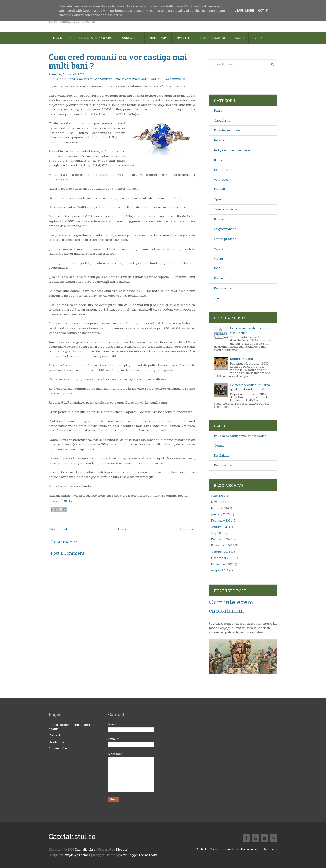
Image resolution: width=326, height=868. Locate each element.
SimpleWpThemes (77, 855)
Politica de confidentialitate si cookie (240, 436)
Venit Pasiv (222, 180)
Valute (219, 249)
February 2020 (222, 539)
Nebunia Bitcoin (241, 359)
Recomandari (224, 288)
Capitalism (85, 79)
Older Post (186, 529)
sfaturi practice (213, 38)
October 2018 (221, 552)
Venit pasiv (158, 38)
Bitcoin (219, 219)
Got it (263, 11)
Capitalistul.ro (72, 836)
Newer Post (58, 529)
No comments (175, 79)
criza (218, 298)
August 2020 (220, 527)
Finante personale (127, 79)
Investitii (184, 38)
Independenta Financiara (232, 150)
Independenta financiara (91, 38)
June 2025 (218, 496)
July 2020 (218, 533)
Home (57, 38)
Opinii (145, 79)
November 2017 (223, 564)
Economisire (130, 38)
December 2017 (222, 558)
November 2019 (223, 546)
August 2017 (220, 570)
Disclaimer (222, 456)
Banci (240, 38)
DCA (217, 268)
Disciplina (221, 190)
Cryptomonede (225, 229)
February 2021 (222, 521)
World (155, 79)
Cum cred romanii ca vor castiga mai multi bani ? (118, 61)
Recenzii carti (224, 278)
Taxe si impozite (225, 209)
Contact (220, 446)
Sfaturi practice (225, 239)
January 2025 (220, 514)
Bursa (258, 38)
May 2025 (218, 502)
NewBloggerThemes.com (139, 855)
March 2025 (219, 508)
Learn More (244, 11)
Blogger (122, 850)
